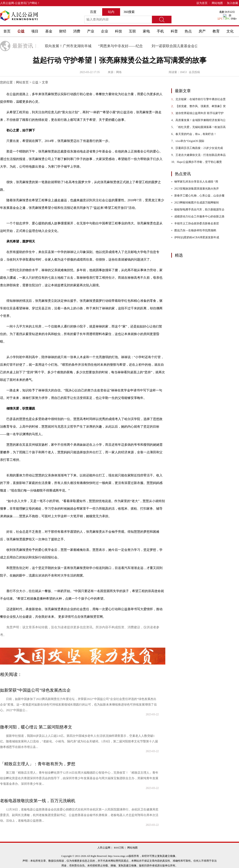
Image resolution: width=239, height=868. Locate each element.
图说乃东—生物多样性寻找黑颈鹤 (195, 230)
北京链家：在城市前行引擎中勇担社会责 (198, 99)
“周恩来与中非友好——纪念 (122, 46)
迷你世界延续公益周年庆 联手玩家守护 (197, 113)
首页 (7, 31)
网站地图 (217, 3)
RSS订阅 (119, 848)
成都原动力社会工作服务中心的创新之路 (199, 217)
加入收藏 (232, 3)
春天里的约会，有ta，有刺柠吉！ (194, 134)
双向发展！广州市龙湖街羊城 (70, 46)
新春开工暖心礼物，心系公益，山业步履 (199, 196)
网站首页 (22, 82)
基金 (49, 31)
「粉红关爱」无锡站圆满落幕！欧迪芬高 (198, 127)
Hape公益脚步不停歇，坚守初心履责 (197, 162)
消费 (77, 31)
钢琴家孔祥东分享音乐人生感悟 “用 (196, 182)
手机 (160, 31)
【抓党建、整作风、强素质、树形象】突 (198, 106)
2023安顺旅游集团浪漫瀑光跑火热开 (197, 189)
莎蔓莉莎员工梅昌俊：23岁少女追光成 (197, 148)
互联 (132, 31)
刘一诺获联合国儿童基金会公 (176, 46)
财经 (63, 31)
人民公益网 (7, 3)
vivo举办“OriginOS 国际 (188, 141)
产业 (91, 31)
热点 (188, 31)
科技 (119, 31)
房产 (202, 31)
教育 (216, 31)
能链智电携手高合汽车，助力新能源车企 (199, 210)
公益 (21, 31)
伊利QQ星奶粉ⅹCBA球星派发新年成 (197, 237)
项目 (35, 31)
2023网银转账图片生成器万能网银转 (197, 203)
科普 (174, 31)
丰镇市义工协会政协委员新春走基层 (197, 223)
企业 (105, 31)
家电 (146, 31)
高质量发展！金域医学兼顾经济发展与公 (198, 120)
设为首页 (202, 3)
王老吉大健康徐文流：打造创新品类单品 (198, 155)
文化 (230, 31)
